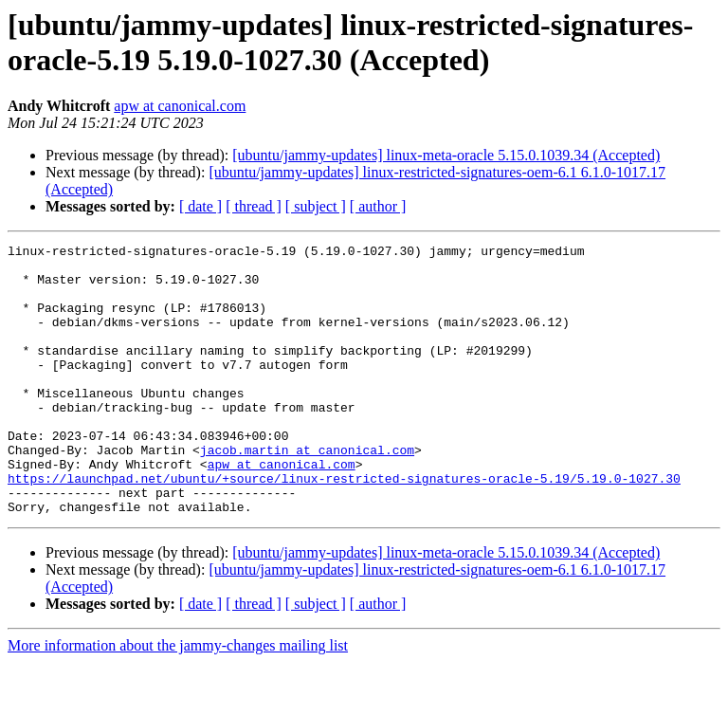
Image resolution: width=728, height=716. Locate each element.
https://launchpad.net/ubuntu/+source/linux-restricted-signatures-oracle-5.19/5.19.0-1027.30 (344, 526)
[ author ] (378, 206)
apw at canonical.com (180, 106)
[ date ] (200, 206)
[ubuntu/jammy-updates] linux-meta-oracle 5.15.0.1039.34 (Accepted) (446, 155)
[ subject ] (316, 206)
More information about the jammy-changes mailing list (178, 699)
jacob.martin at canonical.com (307, 492)
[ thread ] (254, 206)
